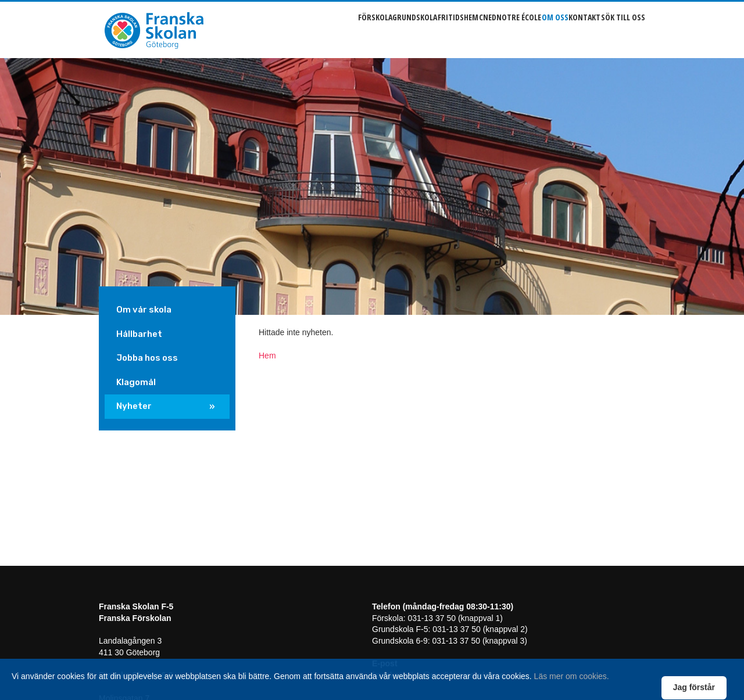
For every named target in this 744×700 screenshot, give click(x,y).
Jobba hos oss (147, 358)
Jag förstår (694, 687)
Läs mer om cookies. (572, 676)
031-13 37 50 (432, 618)
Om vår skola (144, 310)
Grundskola (361, 29)
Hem (267, 356)
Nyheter (134, 406)
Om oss (537, 29)
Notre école (492, 29)
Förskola (312, 29)
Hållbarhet (139, 334)
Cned (452, 29)
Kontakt (576, 29)
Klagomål (136, 382)
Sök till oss (623, 29)
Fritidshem (413, 29)
